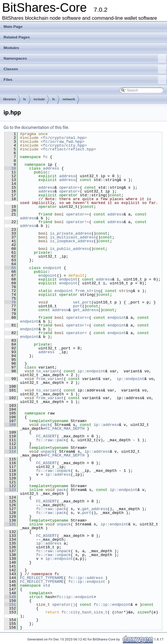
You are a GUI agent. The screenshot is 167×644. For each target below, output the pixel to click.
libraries (10, 99)
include (39, 99)
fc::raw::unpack (53, 471)
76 (10, 302)
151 (10, 605)
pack (45, 425)
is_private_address (71, 233)
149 (10, 597)
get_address (86, 310)
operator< (78, 333)
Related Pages (17, 37)
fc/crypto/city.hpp (64, 145)
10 (10, 168)
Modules (11, 48)
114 (10, 452)
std (46, 585)
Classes (85, 69)
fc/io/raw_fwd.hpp (63, 142)
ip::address (106, 425)
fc (25, 99)
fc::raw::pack (51, 440)
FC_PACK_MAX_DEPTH (65, 429)
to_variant (48, 371)
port (77, 306)
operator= (69, 187)
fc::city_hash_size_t (84, 612)
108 (10, 425)
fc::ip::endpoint (87, 582)
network (69, 99)
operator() (64, 605)
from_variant (50, 379)
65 (10, 268)
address (51, 168)
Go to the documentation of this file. (36, 127)
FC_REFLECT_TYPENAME (42, 578)
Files (85, 80)
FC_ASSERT (46, 436)
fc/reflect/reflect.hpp (68, 149)
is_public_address (69, 249)
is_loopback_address (72, 241)
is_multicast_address (73, 237)
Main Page (13, 27)
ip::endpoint (91, 371)
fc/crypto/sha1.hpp (64, 138)
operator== (78, 214)
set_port (82, 302)
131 (10, 524)
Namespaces (85, 59)
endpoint (52, 268)
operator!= (78, 222)
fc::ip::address (86, 578)
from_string (88, 291)
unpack (48, 452)
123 (10, 490)
